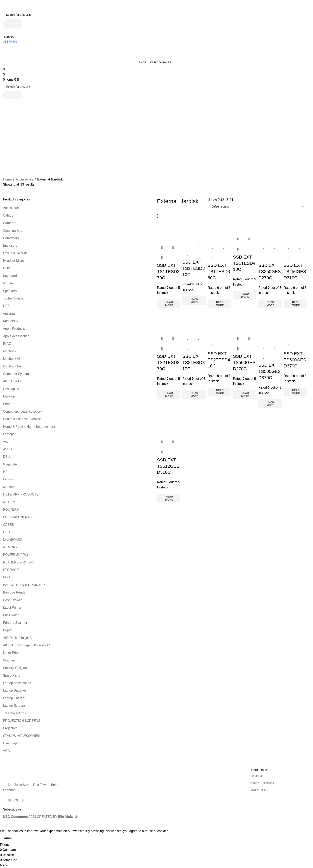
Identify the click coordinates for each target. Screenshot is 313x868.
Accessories (24, 179)
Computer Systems (17, 374)
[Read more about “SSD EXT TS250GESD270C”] (270, 304)
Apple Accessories (16, 336)
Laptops (9, 434)
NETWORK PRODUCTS (21, 494)
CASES (8, 525)
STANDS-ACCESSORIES (22, 736)
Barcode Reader (15, 592)
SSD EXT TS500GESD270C (244, 363)
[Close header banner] (5, 5)
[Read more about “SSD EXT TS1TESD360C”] (219, 304)
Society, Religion (15, 668)
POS (6, 577)
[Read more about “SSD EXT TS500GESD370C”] (270, 404)
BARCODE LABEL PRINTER (24, 585)
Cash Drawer (12, 600)
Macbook (10, 351)
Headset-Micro (14, 261)
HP (5, 472)
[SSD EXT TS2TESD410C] (219, 320)
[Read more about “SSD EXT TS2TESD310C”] (194, 395)
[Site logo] (21, 47)
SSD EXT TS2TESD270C (168, 363)
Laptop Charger (14, 698)
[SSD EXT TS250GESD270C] (270, 230)
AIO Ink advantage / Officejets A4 (27, 645)
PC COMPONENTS (17, 517)
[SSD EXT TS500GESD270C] (245, 321)
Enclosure (10, 246)
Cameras (10, 223)
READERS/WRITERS (19, 562)
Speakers (10, 291)
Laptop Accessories (17, 683)
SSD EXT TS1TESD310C (194, 268)
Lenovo (8, 479)
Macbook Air (12, 359)
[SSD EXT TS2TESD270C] (169, 321)
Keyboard (10, 276)
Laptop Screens (14, 706)
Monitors (9, 487)
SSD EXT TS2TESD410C (219, 360)
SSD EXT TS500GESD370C (270, 371)
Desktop (9, 396)
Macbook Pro (12, 366)
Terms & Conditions (262, 783)
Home (7, 179)
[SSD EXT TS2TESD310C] (194, 321)
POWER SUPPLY (16, 555)
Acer (6, 442)
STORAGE (11, 570)
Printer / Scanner (15, 623)
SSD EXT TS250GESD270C (270, 272)
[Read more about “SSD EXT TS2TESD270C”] (169, 395)
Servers (9, 404)
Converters (11, 238)
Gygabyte (10, 464)
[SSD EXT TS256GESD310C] (295, 230)
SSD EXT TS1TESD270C (168, 272)
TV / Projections (14, 713)
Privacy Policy (258, 790)
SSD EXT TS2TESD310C (194, 363)
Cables (8, 215)
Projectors (10, 728)
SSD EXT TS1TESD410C (244, 263)
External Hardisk (15, 253)
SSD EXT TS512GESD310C (168, 466)
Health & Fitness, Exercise (22, 419)
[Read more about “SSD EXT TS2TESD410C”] (219, 392)
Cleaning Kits (12, 231)
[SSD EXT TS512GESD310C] (169, 423)
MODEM (9, 502)
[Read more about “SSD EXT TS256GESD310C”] (295, 304)
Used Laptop (12, 743)
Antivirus (9, 314)
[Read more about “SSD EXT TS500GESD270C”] (245, 395)
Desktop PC (12, 389)
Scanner (9, 660)
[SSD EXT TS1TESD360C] (219, 230)
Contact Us (256, 776)
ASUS (7, 449)
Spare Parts (11, 676)
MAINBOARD (13, 540)
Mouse (8, 283)
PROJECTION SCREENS (22, 721)
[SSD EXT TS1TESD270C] (169, 230)
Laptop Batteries (15, 690)
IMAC (7, 344)
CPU (6, 532)
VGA (6, 751)
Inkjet (7, 630)
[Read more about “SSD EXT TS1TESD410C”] (245, 295)
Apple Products (14, 329)
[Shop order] (258, 207)
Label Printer (12, 608)
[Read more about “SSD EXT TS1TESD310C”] (194, 300)
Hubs (7, 268)
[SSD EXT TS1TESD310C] (194, 229)
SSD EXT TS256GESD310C (295, 272)
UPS (6, 306)
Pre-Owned (11, 615)
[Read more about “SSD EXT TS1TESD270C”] (169, 304)
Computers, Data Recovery (22, 412)
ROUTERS (11, 510)
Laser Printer (12, 653)
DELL (7, 457)
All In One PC (13, 381)
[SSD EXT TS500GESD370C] (270, 326)
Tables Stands (13, 298)
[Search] (155, 15)
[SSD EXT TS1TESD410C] (245, 226)
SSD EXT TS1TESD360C (219, 272)
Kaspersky (11, 321)
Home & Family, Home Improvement (29, 427)
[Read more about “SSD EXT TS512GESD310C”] (169, 498)
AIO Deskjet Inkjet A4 (18, 638)
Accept (9, 838)
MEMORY (10, 547)
